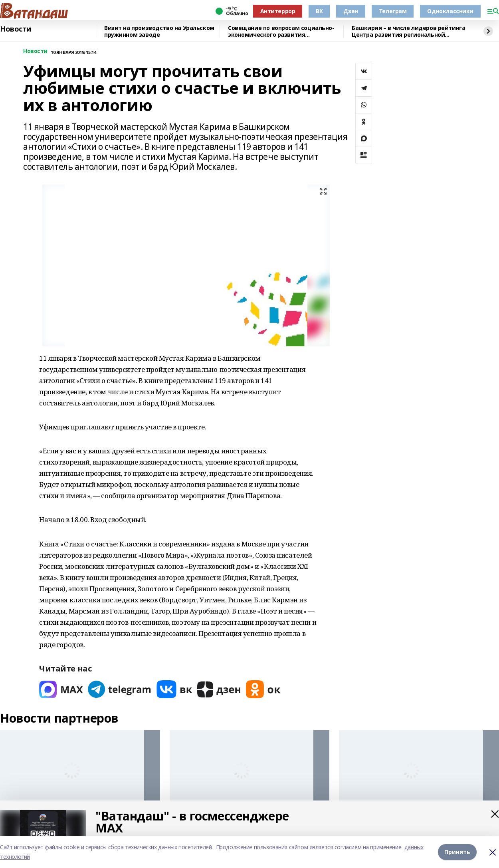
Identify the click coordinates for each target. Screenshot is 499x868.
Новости (16, 29)
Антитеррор (278, 11)
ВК (319, 11)
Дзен (350, 11)
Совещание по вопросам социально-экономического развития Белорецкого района (281, 31)
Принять (457, 852)
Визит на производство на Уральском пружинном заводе (159, 31)
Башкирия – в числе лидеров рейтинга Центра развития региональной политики (408, 31)
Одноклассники (450, 11)
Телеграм (393, 11)
